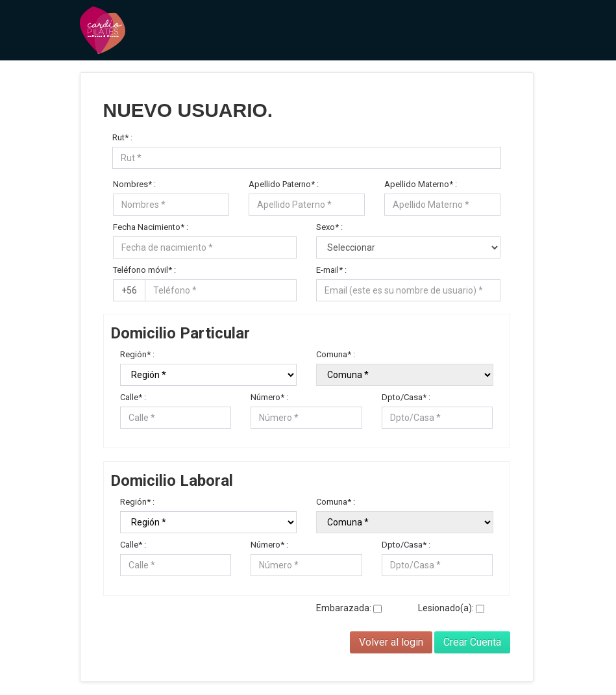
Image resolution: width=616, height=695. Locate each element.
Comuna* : (336, 354)
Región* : (137, 354)
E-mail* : (331, 270)
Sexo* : (329, 227)
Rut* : (122, 137)
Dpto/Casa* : (406, 397)
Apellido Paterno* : (284, 184)
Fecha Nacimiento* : (151, 227)
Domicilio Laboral (172, 482)
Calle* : (133, 397)
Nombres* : (134, 184)
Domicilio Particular (180, 335)
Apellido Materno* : (421, 184)
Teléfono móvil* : (144, 270)
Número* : (269, 397)
